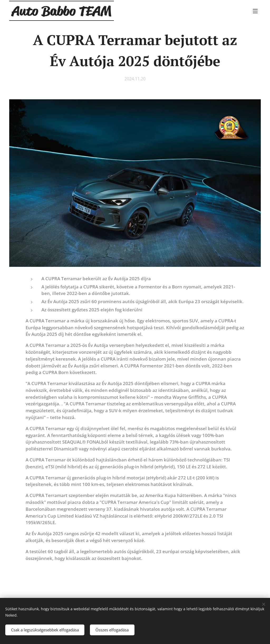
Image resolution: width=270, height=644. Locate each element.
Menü (255, 11)
